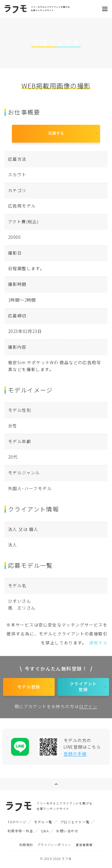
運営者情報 (84, 845)
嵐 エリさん (22, 608)
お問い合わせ (67, 831)
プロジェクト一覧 (75, 822)
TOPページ (17, 822)
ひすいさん (20, 601)
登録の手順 (75, 754)
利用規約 (26, 845)
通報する (98, 643)
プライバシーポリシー (54, 845)
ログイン (88, 706)
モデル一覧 (43, 822)
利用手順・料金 (20, 831)
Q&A (45, 831)
